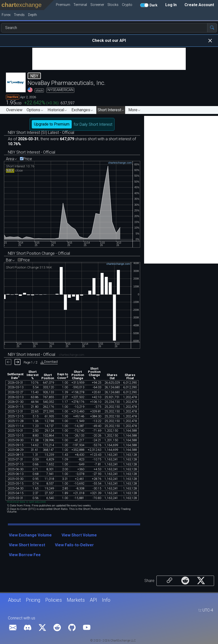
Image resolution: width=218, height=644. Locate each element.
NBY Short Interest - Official (32, 152)
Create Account (199, 5)
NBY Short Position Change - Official (39, 253)
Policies (54, 600)
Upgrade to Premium (52, 124)
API (93, 600)
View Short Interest (27, 545)
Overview (14, 110)
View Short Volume (79, 535)
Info (106, 600)
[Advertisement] (109, 59)
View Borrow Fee (25, 555)
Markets (76, 600)
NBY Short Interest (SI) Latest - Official (41, 133)
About (14, 600)
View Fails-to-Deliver (74, 545)
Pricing (33, 600)
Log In (171, 5)
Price (28, 159)
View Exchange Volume (30, 535)
